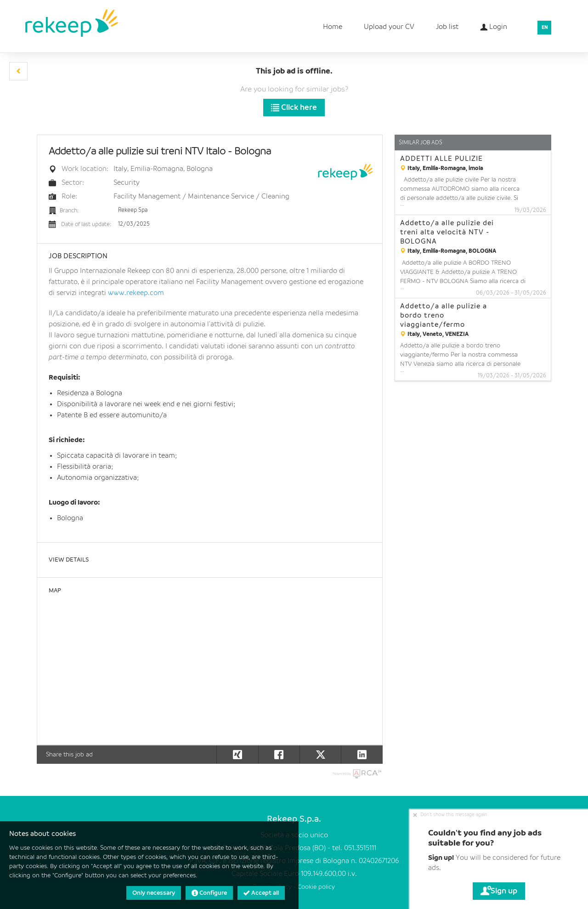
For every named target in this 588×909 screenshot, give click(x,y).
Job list (447, 27)
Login (494, 24)
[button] (18, 71)
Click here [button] (294, 108)
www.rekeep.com (136, 293)
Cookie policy (316, 887)
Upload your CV (389, 27)
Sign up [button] (499, 891)
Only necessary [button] (154, 893)
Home (333, 27)
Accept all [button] (261, 893)
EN (545, 28)
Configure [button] (209, 893)
